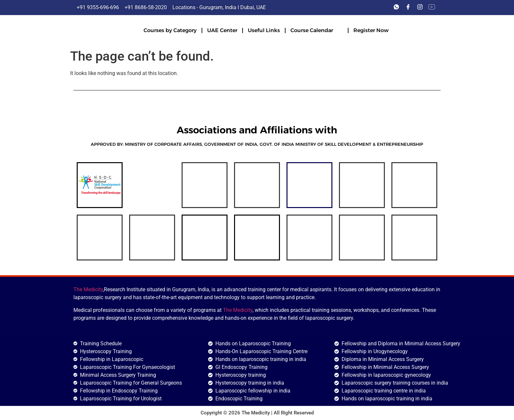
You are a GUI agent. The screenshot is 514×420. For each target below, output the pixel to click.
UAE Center (222, 30)
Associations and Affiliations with (257, 130)
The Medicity (88, 289)
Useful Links (264, 30)
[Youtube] (432, 8)
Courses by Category (170, 30)
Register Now (371, 30)
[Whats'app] (396, 8)
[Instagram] (420, 8)
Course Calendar (317, 30)
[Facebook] (408, 8)
